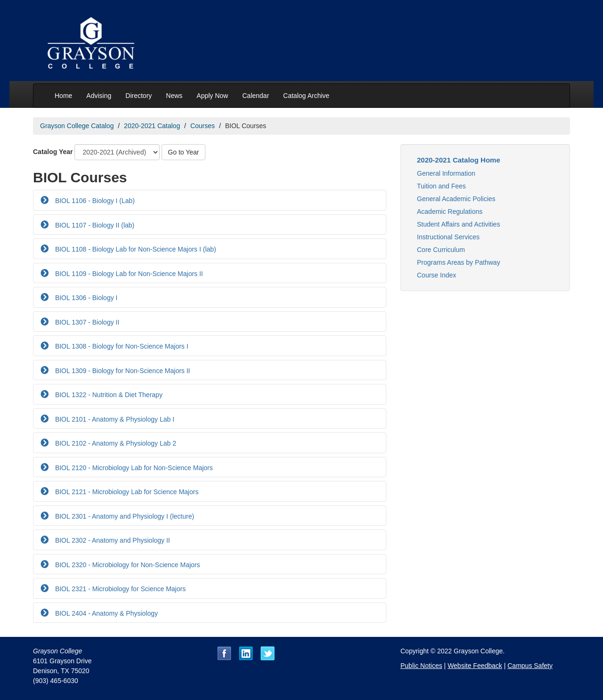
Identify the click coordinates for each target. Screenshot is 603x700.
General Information (446, 173)
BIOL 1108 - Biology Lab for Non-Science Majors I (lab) (135, 249)
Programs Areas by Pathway (459, 262)
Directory (139, 96)
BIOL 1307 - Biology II (86, 322)
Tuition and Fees (441, 186)
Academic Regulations (450, 212)
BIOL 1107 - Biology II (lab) (94, 225)
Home (63, 96)
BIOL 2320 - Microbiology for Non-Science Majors (127, 565)
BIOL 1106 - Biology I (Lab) (94, 201)
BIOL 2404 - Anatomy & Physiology (106, 613)
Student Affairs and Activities (458, 224)
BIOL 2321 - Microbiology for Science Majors (119, 589)
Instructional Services (448, 237)
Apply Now (212, 96)
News (174, 96)
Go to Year (183, 152)
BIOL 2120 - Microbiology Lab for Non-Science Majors (133, 468)
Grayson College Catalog (77, 126)
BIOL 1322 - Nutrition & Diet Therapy (108, 395)
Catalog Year (53, 152)
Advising (99, 96)
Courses (203, 126)
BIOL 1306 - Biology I (85, 298)
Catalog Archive (306, 96)
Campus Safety (530, 666)
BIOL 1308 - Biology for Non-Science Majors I (121, 346)
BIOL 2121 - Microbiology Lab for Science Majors (126, 492)
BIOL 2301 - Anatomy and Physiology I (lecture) (124, 516)
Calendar (256, 96)
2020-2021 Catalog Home (459, 160)
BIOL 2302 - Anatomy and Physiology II (112, 540)
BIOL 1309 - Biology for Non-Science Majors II (122, 371)
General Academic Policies (456, 199)
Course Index (436, 275)
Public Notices (421, 666)
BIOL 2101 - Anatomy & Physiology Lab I (114, 419)
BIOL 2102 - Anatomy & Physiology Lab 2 (115, 443)
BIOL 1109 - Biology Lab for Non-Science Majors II (128, 274)
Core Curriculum (441, 250)
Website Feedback (475, 666)
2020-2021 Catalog (152, 126)
